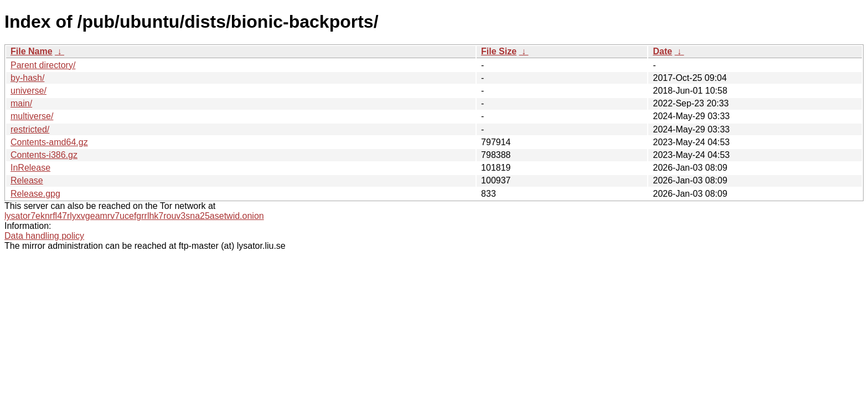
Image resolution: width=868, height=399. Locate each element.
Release (27, 180)
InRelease (30, 168)
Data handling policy (44, 236)
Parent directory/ (43, 65)
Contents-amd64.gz (49, 142)
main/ (21, 103)
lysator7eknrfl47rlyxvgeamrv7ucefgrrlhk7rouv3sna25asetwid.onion (134, 216)
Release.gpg (35, 194)
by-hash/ (27, 78)
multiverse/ (32, 116)
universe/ (29, 91)
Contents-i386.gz (44, 155)
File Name (32, 51)
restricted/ (30, 129)
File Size (499, 51)
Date (662, 51)
